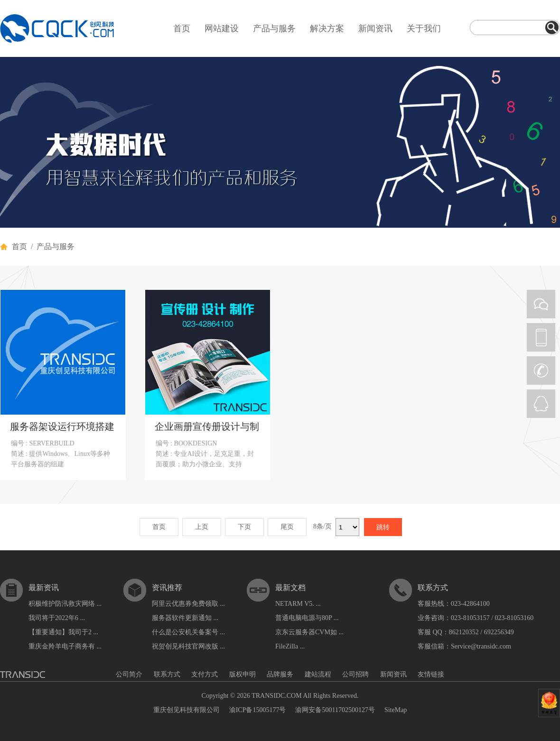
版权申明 (243, 674)
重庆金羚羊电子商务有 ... (65, 646)
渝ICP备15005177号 (258, 710)
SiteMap (396, 710)
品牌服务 (280, 674)
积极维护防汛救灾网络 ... (65, 604)
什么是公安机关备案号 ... (188, 632)
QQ (541, 404)
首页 (182, 28)
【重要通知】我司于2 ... (63, 632)
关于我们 (424, 28)
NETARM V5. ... (298, 604)
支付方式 (205, 674)
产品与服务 (274, 28)
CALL (541, 370)
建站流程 (318, 674)
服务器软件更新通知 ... (185, 618)
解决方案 (327, 28)
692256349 (499, 632)
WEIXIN (541, 304)
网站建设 (222, 28)
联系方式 (167, 674)
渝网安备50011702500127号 (335, 710)
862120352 (464, 632)
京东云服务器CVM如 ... (309, 632)
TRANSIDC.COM (276, 696)
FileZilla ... (290, 646)
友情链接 (431, 674)
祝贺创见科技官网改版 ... (188, 646)
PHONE (541, 337)
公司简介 (129, 674)
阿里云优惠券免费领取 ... (188, 604)
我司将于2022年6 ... (57, 618)
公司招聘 (355, 674)
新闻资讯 (375, 28)
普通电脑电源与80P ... (307, 618)
